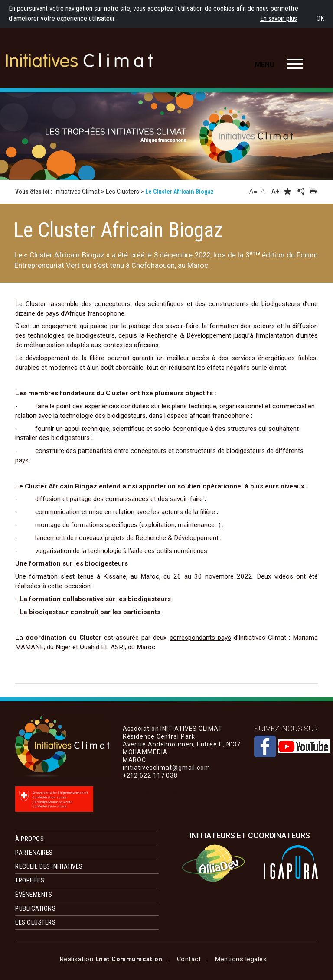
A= (253, 191)
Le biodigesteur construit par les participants (90, 612)
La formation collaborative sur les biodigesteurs (95, 599)
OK (320, 18)
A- (264, 191)
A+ (275, 191)
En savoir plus (279, 18)
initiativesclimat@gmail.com (166, 791)
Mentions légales (86, 959)
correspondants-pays (200, 638)
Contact (138, 959)
